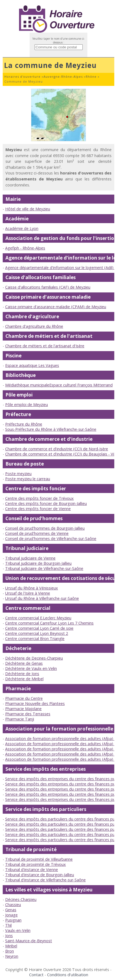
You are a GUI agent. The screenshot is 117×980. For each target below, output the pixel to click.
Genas (11, 910)
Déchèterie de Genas (24, 663)
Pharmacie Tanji (20, 719)
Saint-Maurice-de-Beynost (29, 941)
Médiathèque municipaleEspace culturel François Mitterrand (59, 385)
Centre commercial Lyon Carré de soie (39, 628)
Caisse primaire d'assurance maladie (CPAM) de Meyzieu (56, 307)
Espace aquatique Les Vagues (32, 365)
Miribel (11, 946)
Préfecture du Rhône (24, 424)
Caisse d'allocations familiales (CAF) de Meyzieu (48, 287)
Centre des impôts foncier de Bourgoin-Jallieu (46, 503)
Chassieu (13, 905)
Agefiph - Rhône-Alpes (25, 248)
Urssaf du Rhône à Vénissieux (32, 588)
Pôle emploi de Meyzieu (27, 405)
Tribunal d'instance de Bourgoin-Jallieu (40, 875)
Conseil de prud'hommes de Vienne (37, 533)
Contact (36, 975)
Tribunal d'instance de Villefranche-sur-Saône (45, 880)
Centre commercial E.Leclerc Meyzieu (38, 618)
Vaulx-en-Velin (18, 930)
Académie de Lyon (22, 228)
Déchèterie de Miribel (24, 679)
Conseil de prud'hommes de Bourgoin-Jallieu (45, 528)
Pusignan (13, 920)
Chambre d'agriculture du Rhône (34, 326)
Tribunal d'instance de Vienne (32, 870)
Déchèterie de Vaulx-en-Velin (31, 668)
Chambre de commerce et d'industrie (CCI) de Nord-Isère (57, 449)
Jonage (11, 915)
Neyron (12, 956)
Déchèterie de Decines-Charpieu (34, 658)
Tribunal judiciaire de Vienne (30, 558)
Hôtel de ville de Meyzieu (28, 209)
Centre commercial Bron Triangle (35, 639)
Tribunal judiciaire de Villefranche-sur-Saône (44, 568)
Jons (9, 936)
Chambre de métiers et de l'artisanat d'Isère (45, 346)
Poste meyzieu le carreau (28, 479)
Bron (10, 951)
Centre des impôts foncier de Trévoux (39, 498)
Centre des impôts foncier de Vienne (38, 509)
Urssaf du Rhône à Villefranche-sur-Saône (42, 598)
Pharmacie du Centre (24, 698)
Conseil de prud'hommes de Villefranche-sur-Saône (51, 539)
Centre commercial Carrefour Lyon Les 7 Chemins (49, 623)
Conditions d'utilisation (68, 975)
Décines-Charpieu (21, 899)
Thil (8, 925)
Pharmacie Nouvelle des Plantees (35, 703)
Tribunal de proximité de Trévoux (36, 864)
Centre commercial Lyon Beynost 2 (37, 633)
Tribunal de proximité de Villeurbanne (39, 859)
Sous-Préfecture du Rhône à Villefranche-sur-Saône (51, 429)
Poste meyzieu (18, 474)
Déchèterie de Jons (22, 674)
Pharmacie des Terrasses (28, 714)
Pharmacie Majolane (23, 709)
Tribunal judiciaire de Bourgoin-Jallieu (38, 563)
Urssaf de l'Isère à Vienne (28, 593)
